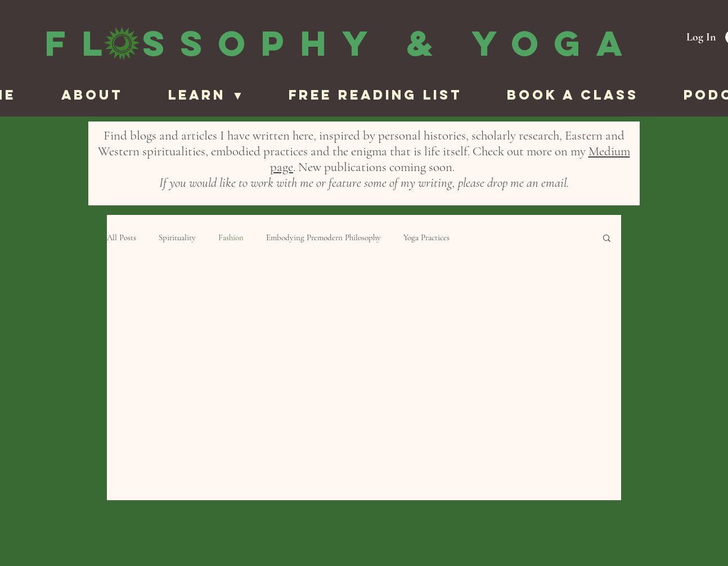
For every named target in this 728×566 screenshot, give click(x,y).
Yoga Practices (426, 237)
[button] (220, 95)
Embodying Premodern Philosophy (323, 237)
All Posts (122, 237)
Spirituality (177, 237)
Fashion (231, 237)
